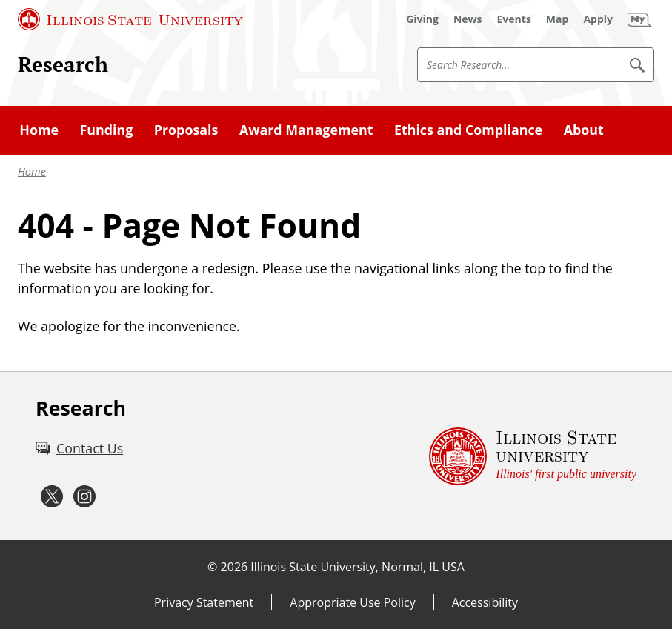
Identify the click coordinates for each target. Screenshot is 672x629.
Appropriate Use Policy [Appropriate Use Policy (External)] (352, 602)
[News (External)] (468, 19)
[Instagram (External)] (84, 496)
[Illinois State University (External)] (130, 19)
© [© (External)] (212, 567)
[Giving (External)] (422, 19)
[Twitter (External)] (52, 496)
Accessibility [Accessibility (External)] (485, 602)
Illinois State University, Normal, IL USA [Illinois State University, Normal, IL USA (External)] (357, 567)
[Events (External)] (514, 19)
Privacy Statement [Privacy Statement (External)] (204, 602)
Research (63, 64)
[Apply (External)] (598, 19)
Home (32, 172)
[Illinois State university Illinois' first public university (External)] (533, 456)
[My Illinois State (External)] (639, 19)
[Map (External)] (558, 19)
